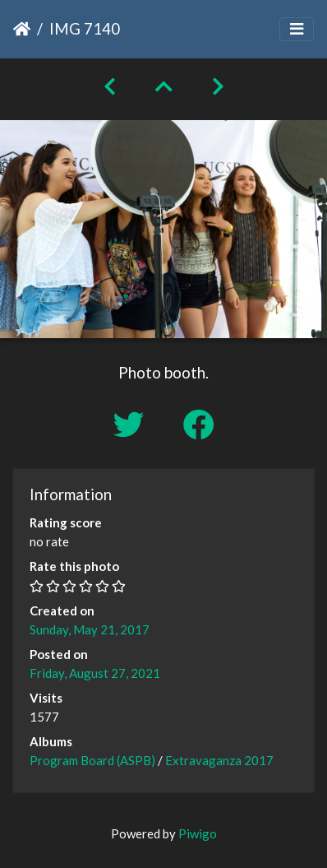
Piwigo (198, 833)
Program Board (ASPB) (92, 760)
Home (22, 29)
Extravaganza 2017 (219, 760)
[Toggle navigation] (297, 29)
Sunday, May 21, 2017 (90, 629)
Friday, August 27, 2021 (95, 673)
